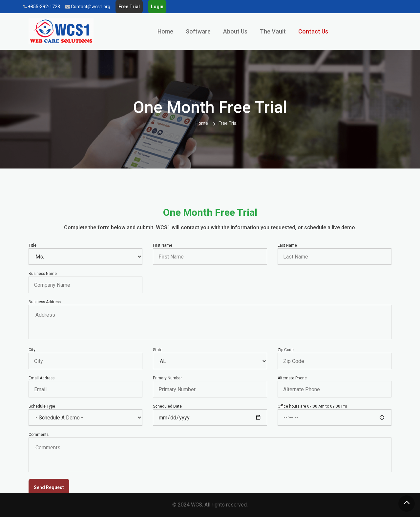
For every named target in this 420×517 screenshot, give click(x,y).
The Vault (273, 31)
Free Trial (129, 7)
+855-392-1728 (42, 7)
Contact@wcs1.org (88, 7)
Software (198, 31)
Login (157, 7)
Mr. (85, 257)
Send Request (49, 487)
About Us (235, 31)
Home (165, 31)
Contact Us (313, 31)
